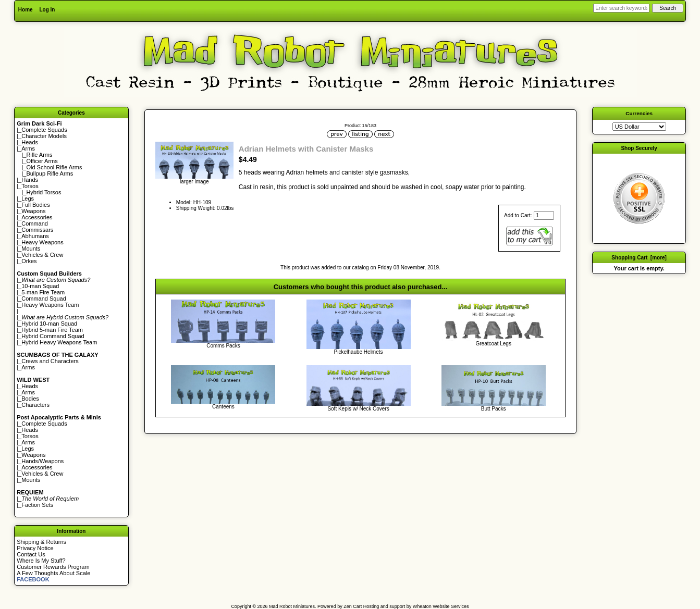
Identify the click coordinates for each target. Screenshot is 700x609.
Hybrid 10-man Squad (49, 324)
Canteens (223, 407)
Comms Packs (223, 346)
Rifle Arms (39, 155)
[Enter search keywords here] (621, 8)
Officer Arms (42, 161)
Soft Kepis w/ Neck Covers (358, 409)
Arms (28, 367)
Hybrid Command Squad (53, 336)
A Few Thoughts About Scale (53, 573)
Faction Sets (37, 505)
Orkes (29, 261)
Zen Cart (353, 606)
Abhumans (35, 236)
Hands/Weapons (42, 461)
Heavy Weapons (42, 242)
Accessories (37, 217)
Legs (28, 198)
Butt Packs (494, 409)
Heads (30, 142)
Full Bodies (35, 205)
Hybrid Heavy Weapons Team (59, 342)
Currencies (639, 113)
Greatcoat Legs (494, 344)
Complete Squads (44, 130)
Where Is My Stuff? (41, 561)
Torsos (30, 186)
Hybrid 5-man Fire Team (52, 330)
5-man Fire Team (43, 292)
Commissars (37, 230)
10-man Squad (40, 286)
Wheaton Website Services (441, 606)
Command (35, 223)
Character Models (44, 136)
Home (26, 10)
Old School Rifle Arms (54, 167)
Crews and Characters (50, 361)
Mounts (31, 248)
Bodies (30, 399)
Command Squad (44, 299)
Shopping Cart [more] (639, 258)
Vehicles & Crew (42, 255)
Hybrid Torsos (44, 192)
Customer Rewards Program (53, 567)
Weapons (33, 211)
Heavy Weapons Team (50, 305)
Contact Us (31, 554)
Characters (35, 405)
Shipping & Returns (41, 542)
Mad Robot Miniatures (292, 606)
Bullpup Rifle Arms (50, 173)
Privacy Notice (35, 548)
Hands (30, 180)
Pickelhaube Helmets (359, 352)
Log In (47, 10)
